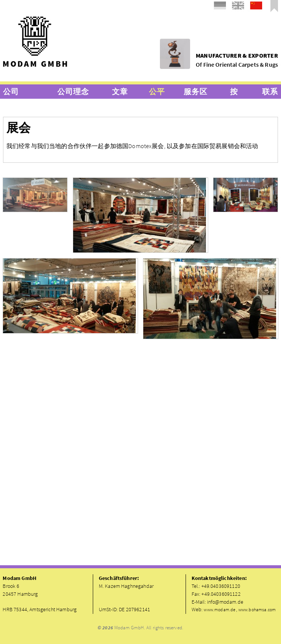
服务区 (195, 91)
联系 (270, 91)
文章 (120, 91)
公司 (11, 91)
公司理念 (73, 91)
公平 (157, 91)
